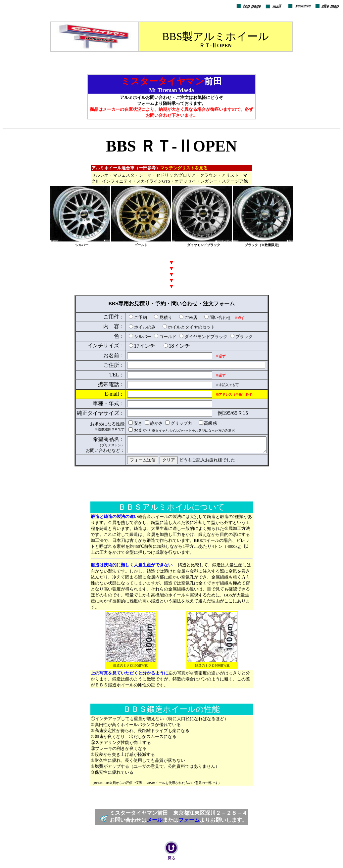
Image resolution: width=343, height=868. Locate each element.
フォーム (189, 822)
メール (155, 822)
